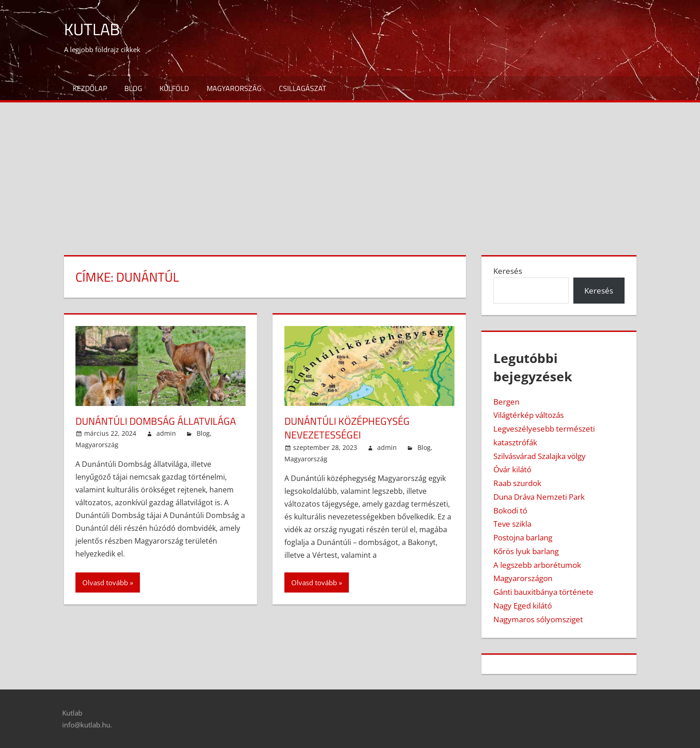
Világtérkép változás (529, 415)
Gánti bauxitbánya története (543, 592)
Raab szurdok (517, 483)
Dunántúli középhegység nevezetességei (347, 428)
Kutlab (92, 29)
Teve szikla (512, 524)
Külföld (174, 88)
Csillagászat (302, 88)
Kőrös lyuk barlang (526, 551)
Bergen (506, 402)
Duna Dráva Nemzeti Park (539, 497)
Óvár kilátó (512, 469)
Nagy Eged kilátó (523, 606)
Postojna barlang (523, 537)
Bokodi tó (510, 510)
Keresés (508, 271)
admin (166, 433)
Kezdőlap (90, 88)
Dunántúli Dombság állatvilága (156, 421)
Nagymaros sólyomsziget (538, 619)
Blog (133, 88)
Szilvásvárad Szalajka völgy (540, 456)
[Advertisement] (350, 171)
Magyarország (234, 88)
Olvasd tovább (105, 582)
